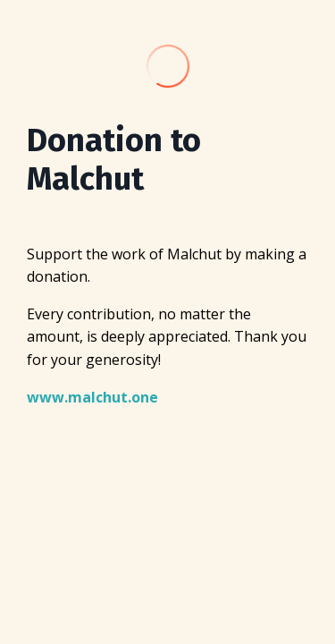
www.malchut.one (92, 397)
